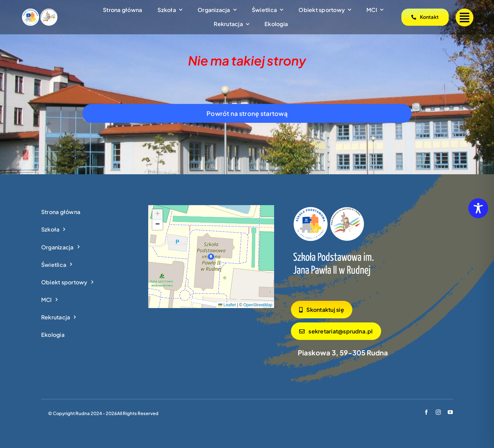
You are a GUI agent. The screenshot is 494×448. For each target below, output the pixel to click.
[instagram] (438, 412)
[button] (211, 257)
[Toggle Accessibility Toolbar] (478, 208)
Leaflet (227, 305)
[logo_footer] (334, 246)
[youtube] (450, 412)
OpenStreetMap (258, 305)
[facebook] (426, 412)
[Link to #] (464, 17)
